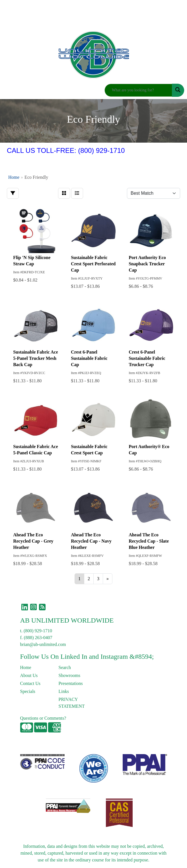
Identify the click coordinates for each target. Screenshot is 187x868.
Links (64, 691)
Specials (28, 691)
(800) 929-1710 (38, 631)
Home (26, 667)
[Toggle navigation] (9, 90)
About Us (29, 675)
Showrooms (69, 675)
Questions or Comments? (43, 718)
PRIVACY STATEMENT (72, 703)
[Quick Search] (138, 90)
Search (65, 667)
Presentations (71, 683)
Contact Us (30, 683)
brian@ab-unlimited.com (43, 644)
